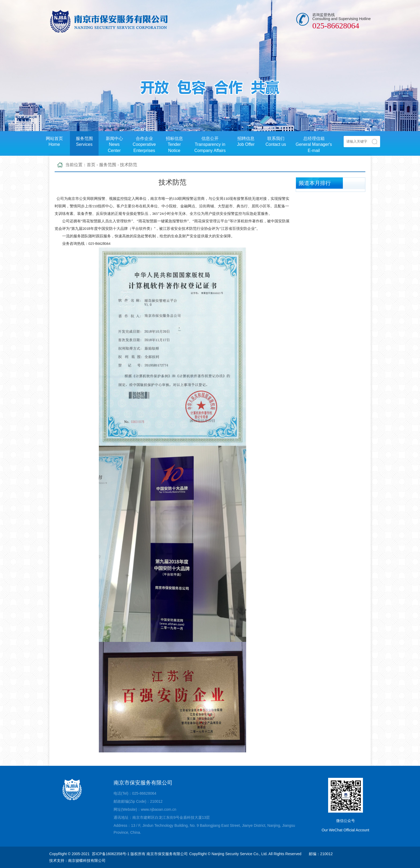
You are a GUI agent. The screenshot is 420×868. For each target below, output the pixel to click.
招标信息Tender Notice (174, 144)
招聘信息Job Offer (246, 141)
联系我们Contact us (276, 141)
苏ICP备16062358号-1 (111, 854)
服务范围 (108, 165)
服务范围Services (84, 141)
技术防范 (129, 165)
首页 (91, 165)
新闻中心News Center (114, 144)
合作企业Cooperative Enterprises (144, 144)
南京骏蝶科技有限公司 (87, 861)
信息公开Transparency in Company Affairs (210, 144)
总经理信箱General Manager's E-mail (314, 144)
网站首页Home (54, 141)
